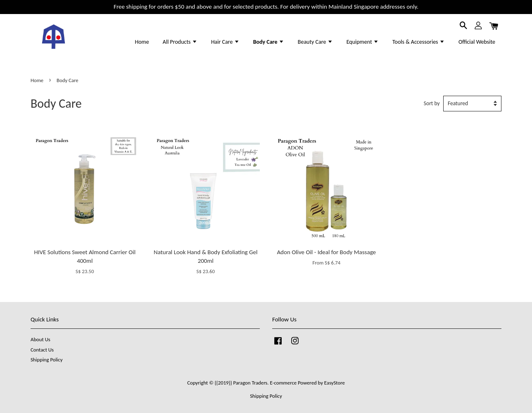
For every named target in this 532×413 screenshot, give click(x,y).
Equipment (363, 42)
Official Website (477, 42)
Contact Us (42, 350)
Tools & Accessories (419, 42)
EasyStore (335, 383)
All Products (180, 42)
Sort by (432, 103)
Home (142, 42)
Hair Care (225, 42)
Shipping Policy (46, 360)
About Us (40, 339)
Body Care (269, 42)
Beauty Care (315, 42)
